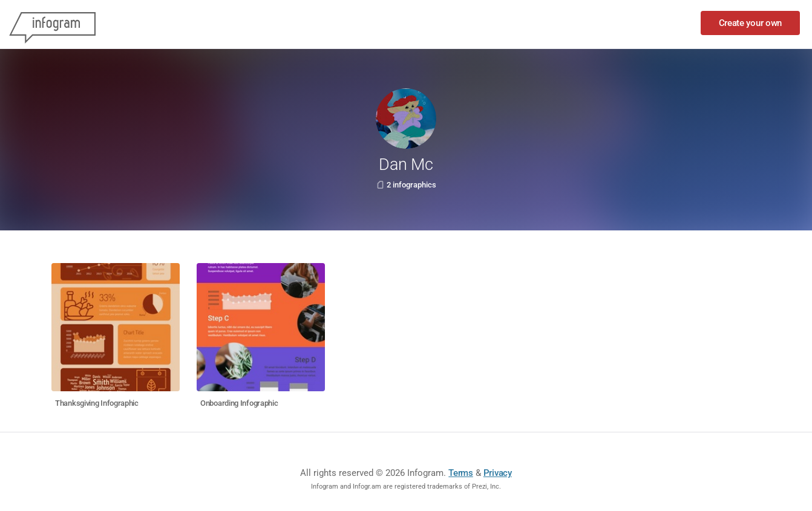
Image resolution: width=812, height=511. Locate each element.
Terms (461, 473)
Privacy (498, 473)
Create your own (751, 23)
